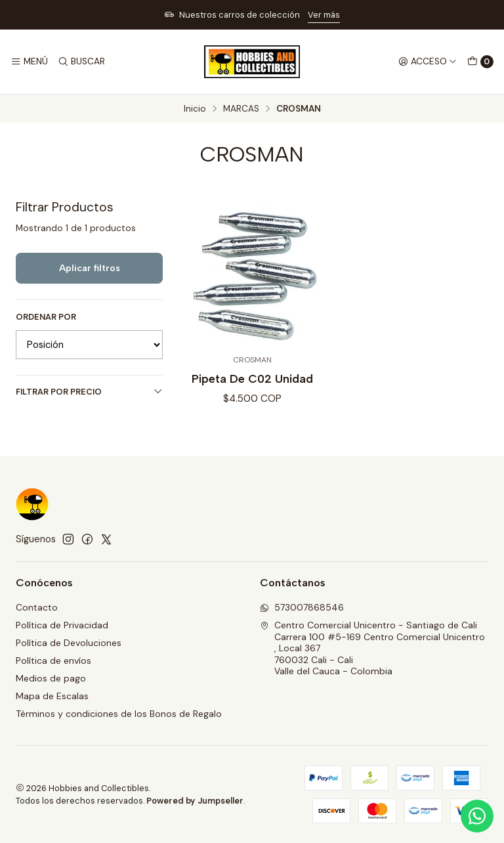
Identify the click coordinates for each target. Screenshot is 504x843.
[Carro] (480, 62)
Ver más (324, 15)
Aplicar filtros (90, 268)
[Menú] (29, 62)
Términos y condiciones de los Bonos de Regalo (119, 714)
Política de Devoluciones (69, 643)
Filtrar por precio (89, 392)
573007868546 (302, 607)
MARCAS (241, 109)
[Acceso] (428, 62)
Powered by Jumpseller (195, 801)
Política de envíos (53, 660)
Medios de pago (51, 678)
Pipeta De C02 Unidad (252, 378)
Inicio (195, 109)
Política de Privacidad (62, 625)
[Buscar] (81, 62)
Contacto (37, 607)
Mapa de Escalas (52, 696)
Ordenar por (46, 317)
